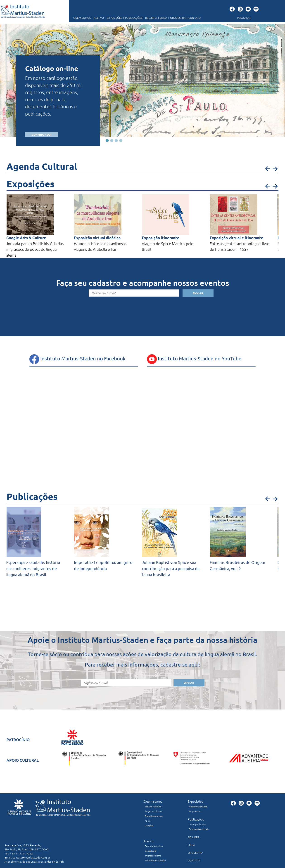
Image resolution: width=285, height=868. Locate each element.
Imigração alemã (153, 855)
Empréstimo (195, 811)
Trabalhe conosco (154, 816)
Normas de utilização (155, 860)
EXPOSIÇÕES (113, 18)
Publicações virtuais (199, 829)
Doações (149, 825)
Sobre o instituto (153, 806)
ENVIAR (198, 293)
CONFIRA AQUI (42, 135)
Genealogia (150, 851)
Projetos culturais (154, 811)
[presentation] (142, 307)
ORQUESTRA (176, 18)
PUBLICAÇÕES (132, 18)
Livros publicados (198, 824)
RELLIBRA (150, 18)
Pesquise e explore (154, 846)
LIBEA (162, 18)
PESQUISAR (244, 18)
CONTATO (193, 18)
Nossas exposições (198, 806)
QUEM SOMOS (82, 18)
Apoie (148, 821)
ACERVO (97, 18)
